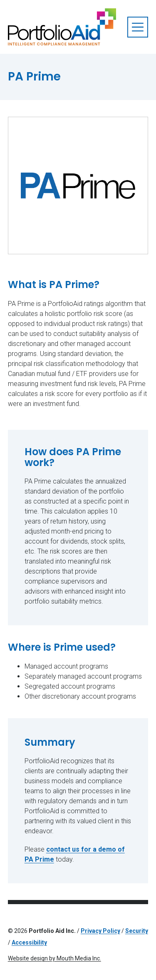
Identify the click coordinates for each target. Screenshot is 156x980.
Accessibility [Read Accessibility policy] (29, 942)
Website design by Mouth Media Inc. (54, 958)
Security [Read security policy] (137, 931)
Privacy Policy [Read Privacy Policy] (100, 931)
